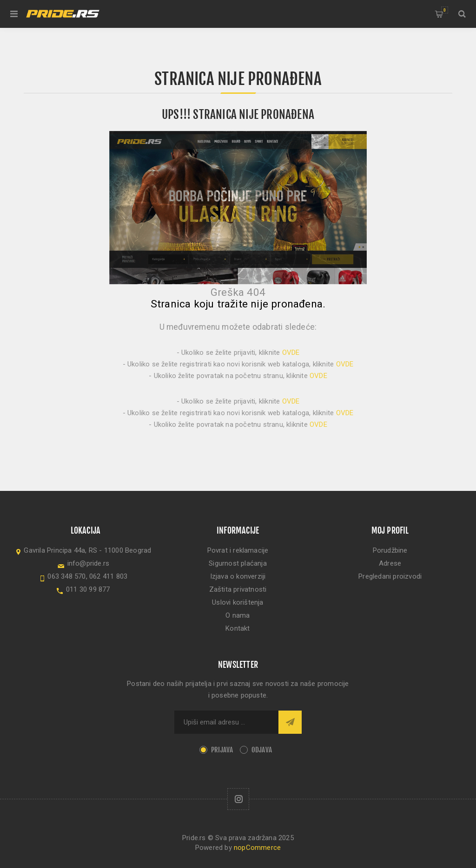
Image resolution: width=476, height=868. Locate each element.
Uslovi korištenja (238, 602)
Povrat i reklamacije (238, 550)
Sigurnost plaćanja (238, 563)
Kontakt (238, 628)
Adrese (390, 563)
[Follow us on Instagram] (238, 799)
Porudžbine (390, 550)
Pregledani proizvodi (390, 576)
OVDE (291, 352)
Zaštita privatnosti (238, 589)
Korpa (445, 10)
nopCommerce (257, 848)
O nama (238, 615)
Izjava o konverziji (238, 576)
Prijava (222, 750)
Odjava (262, 750)
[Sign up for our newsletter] (226, 722)
